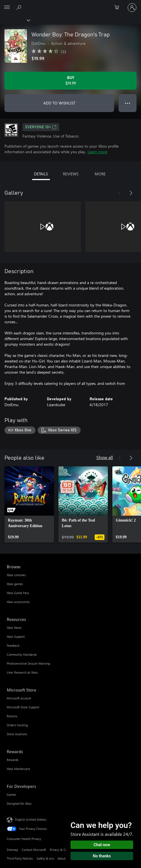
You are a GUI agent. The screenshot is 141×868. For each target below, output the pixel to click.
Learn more (97, 152)
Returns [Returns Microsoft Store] (12, 716)
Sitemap (12, 850)
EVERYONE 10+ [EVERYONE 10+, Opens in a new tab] (41, 127)
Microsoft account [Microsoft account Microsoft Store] (19, 698)
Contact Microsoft (34, 850)
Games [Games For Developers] (12, 794)
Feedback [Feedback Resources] (13, 645)
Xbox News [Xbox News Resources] (14, 628)
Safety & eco (45, 858)
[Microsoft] (70, 4)
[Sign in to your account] (132, 8)
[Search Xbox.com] (20, 7)
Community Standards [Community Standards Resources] (22, 654)
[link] (29, 504)
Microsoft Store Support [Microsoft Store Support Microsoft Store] (23, 707)
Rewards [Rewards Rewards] (13, 760)
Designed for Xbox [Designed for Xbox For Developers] (19, 803)
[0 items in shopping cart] (119, 8)
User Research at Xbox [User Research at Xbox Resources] (22, 672)
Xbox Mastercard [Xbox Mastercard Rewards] (18, 769)
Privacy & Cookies (62, 850)
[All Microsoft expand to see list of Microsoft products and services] (7, 8)
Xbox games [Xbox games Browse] (15, 584)
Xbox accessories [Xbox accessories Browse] (18, 602)
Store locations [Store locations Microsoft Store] (17, 734)
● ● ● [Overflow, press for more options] (128, 103)
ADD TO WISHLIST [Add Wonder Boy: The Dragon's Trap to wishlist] (59, 103)
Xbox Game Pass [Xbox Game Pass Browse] (18, 593)
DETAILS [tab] (41, 174)
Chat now (102, 845)
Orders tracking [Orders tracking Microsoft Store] (17, 725)
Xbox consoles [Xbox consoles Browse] (16, 575)
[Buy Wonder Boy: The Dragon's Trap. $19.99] (70, 81)
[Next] (131, 193)
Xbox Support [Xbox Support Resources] (16, 637)
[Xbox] (15, 20)
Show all (105, 457)
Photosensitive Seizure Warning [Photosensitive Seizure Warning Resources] (28, 663)
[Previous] (120, 193)
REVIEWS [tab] (71, 174)
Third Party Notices (20, 858)
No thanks (102, 856)
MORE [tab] (100, 174)
